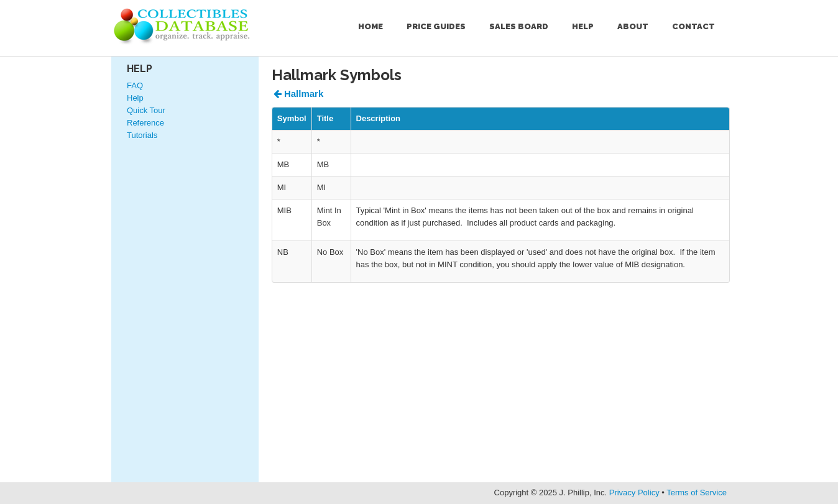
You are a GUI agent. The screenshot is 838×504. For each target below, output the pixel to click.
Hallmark (299, 94)
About (633, 26)
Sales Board (519, 26)
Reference (145, 123)
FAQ (135, 85)
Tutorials (142, 135)
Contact (693, 26)
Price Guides (436, 26)
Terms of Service (697, 493)
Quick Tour (146, 110)
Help (583, 26)
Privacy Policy (634, 493)
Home (371, 26)
